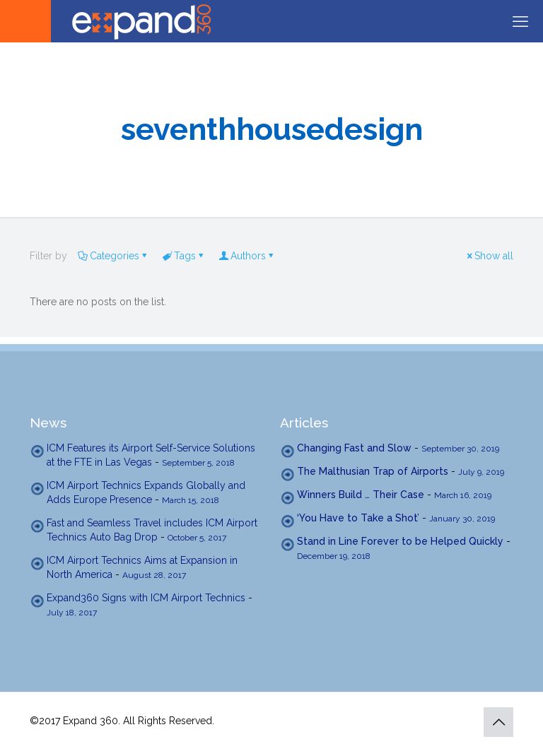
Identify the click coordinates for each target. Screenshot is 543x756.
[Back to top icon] (498, 722)
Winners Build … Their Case (361, 495)
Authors (247, 256)
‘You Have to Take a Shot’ (358, 518)
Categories (113, 256)
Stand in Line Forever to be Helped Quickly (400, 541)
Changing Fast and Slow (354, 448)
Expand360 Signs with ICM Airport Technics (146, 598)
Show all (489, 256)
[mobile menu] (520, 21)
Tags (184, 256)
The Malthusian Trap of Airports (373, 471)
